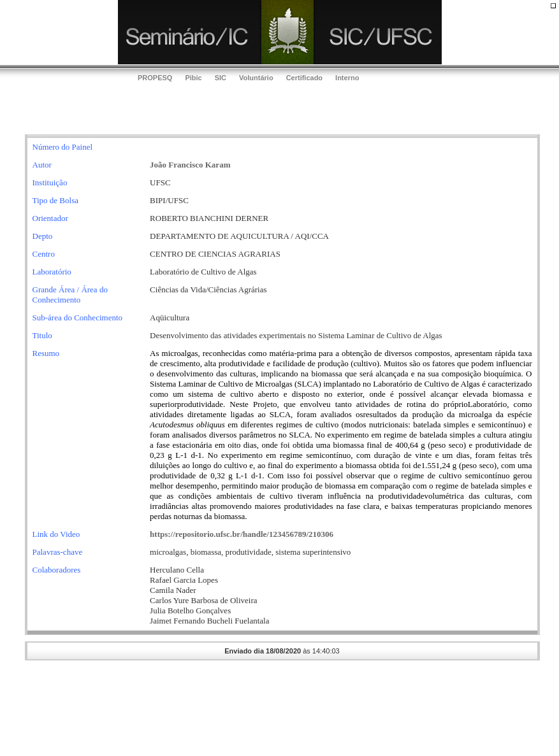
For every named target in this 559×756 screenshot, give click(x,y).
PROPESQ (155, 78)
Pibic (193, 78)
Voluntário (256, 78)
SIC (221, 78)
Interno (347, 78)
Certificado (304, 78)
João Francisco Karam (190, 165)
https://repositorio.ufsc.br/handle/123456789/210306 (242, 534)
